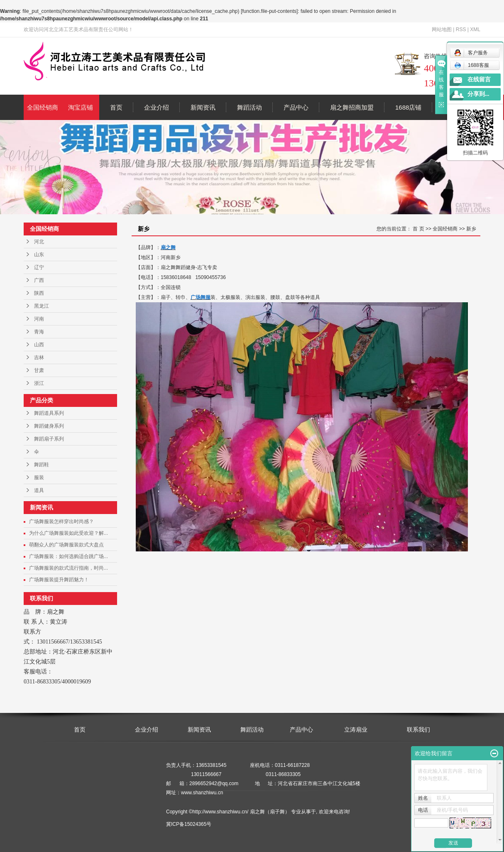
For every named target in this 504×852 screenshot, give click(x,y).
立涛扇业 (356, 730)
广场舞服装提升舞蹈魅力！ (59, 580)
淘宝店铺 (81, 107)
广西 (39, 280)
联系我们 (418, 730)
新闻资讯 (203, 107)
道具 (39, 490)
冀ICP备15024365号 (189, 824)
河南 (39, 319)
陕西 (39, 293)
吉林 (39, 357)
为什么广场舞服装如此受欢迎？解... (69, 533)
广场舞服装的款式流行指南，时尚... (69, 568)
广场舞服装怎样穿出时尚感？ (61, 521)
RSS (461, 29)
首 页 (418, 229)
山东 (39, 255)
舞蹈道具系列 (49, 413)
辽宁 (39, 267)
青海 (39, 332)
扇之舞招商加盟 (352, 107)
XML (475, 29)
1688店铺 (408, 107)
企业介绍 (157, 107)
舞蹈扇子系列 (49, 439)
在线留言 (479, 80)
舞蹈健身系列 (49, 426)
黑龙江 (42, 306)
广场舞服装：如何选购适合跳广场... (69, 556)
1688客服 (472, 65)
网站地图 (442, 29)
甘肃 (39, 370)
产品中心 (296, 107)
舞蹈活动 (250, 107)
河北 (39, 242)
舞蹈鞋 (42, 465)
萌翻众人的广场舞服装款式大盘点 (66, 545)
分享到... (478, 94)
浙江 (39, 383)
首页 (116, 107)
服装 (39, 477)
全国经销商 (43, 107)
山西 (39, 345)
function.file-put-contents (269, 11)
